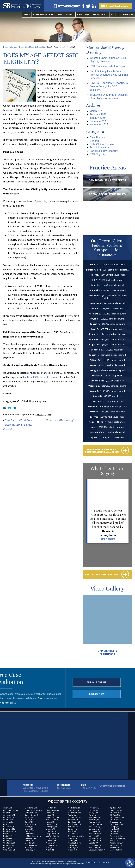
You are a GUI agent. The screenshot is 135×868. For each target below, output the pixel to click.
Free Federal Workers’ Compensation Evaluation (102, 451)
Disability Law (98, 137)
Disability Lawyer (10, 47)
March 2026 (96, 111)
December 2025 (99, 121)
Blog (114, 15)
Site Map (90, 863)
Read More (108, 539)
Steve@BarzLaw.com (117, 6)
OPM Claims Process (102, 144)
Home (27, 15)
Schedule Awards (100, 148)
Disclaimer (103, 863)
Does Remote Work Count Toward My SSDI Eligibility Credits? (18, 425)
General (94, 141)
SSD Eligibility (98, 154)
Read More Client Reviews (102, 574)
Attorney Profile (43, 15)
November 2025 (99, 124)
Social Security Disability (35, 47)
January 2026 (97, 118)
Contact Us (127, 15)
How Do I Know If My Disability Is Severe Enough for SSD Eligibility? (109, 86)
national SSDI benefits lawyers (41, 377)
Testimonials (100, 15)
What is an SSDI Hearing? (60, 420)
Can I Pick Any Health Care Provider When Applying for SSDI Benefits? (109, 75)
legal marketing (54, 864)
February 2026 (98, 114)
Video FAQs (83, 15)
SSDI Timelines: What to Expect (108, 66)
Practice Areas (65, 15)
